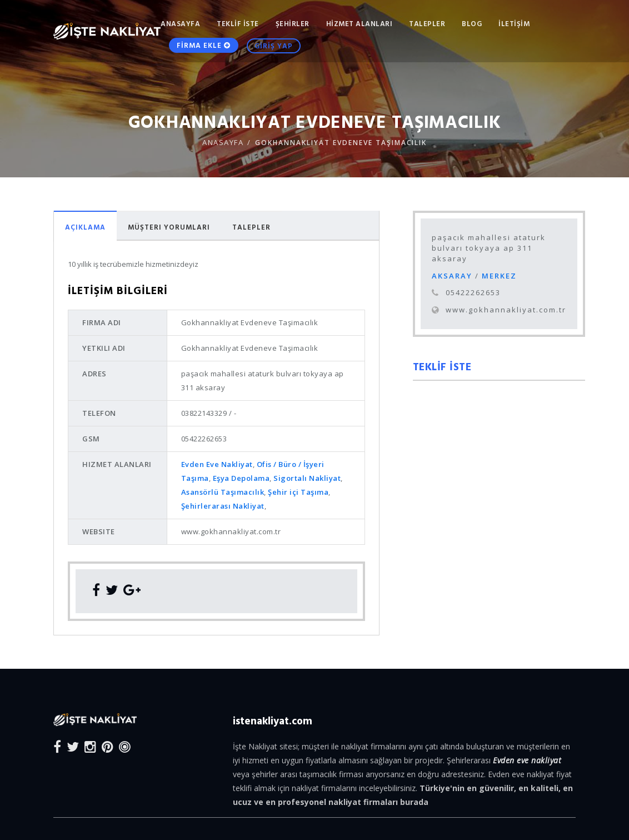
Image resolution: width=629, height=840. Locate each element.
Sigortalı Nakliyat (307, 478)
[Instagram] (90, 746)
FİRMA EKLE (204, 51)
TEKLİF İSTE (238, 23)
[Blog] (125, 746)
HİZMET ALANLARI (360, 23)
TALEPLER (427, 23)
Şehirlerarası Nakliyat (223, 506)
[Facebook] (57, 746)
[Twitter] (73, 746)
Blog (472, 23)
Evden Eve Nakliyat (217, 464)
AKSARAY (453, 276)
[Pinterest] (108, 746)
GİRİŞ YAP (274, 52)
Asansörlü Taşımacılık (223, 492)
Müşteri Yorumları (169, 227)
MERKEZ (499, 276)
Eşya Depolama (241, 478)
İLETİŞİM (514, 23)
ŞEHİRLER (293, 23)
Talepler (251, 227)
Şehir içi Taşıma (298, 492)
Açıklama (85, 227)
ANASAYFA (180, 23)
